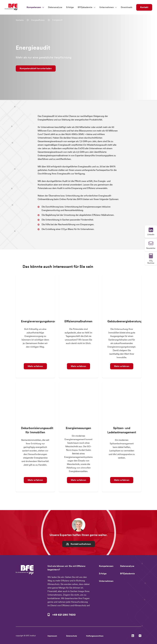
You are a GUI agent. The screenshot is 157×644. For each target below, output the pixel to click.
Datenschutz (72, 636)
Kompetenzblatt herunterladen (36, 68)
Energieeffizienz (38, 20)
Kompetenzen (34, 7)
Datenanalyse (55, 7)
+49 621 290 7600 (64, 615)
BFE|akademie (85, 7)
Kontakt (144, 7)
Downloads (127, 7)
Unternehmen (107, 7)
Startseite (20, 20)
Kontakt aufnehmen (78, 544)
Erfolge (70, 7)
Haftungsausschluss (95, 636)
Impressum (52, 636)
